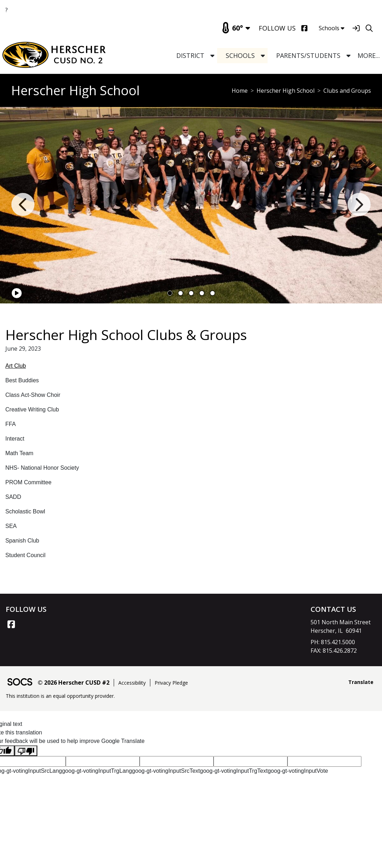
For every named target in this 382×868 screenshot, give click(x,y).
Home (240, 91)
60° (233, 28)
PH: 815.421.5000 (333, 642)
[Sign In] (356, 28)
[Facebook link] (11, 624)
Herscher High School (286, 91)
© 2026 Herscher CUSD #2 (74, 683)
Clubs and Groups (347, 91)
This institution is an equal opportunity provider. (60, 696)
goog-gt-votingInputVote (298, 771)
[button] (212, 56)
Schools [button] (332, 28)
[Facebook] (304, 28)
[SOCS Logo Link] (20, 683)
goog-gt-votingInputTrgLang (97, 771)
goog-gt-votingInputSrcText (166, 771)
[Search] (369, 28)
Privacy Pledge (171, 683)
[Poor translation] (26, 751)
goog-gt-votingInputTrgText (234, 771)
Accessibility (132, 683)
